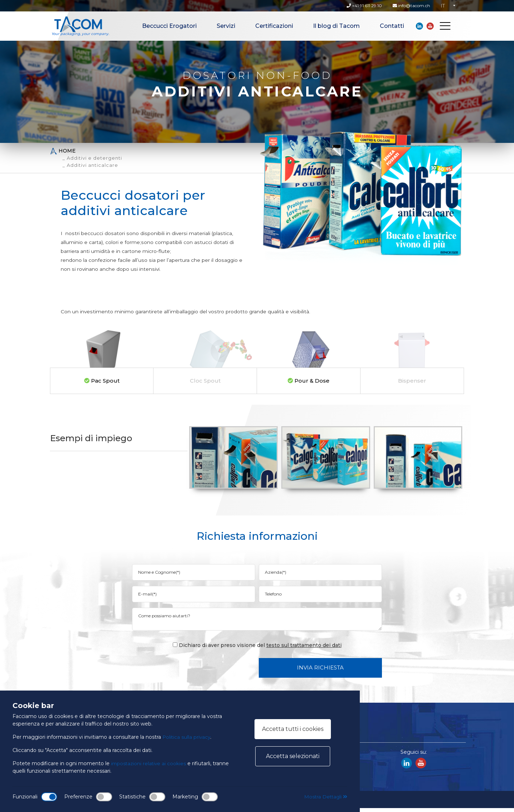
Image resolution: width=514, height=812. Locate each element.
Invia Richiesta (320, 671)
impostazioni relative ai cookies (150, 763)
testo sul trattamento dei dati (304, 649)
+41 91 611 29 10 (364, 6)
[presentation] (199, 671)
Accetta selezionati (293, 756)
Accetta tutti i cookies (293, 729)
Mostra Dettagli (325, 797)
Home (63, 151)
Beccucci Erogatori (169, 26)
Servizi (226, 26)
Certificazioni (274, 26)
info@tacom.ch (411, 6)
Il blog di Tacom (336, 26)
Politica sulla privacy (187, 737)
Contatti (392, 26)
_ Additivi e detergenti (92, 158)
